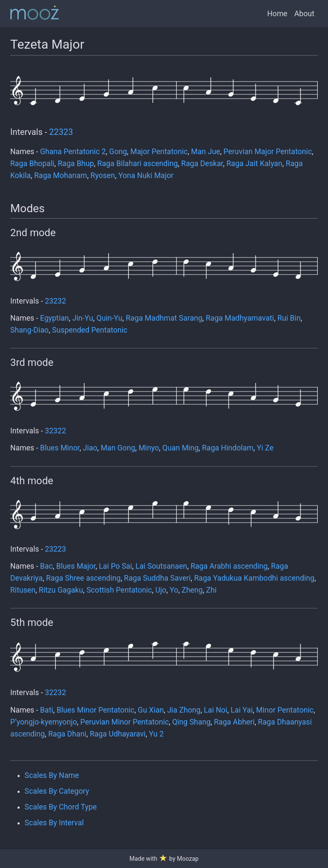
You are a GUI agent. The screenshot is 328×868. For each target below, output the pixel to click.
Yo (174, 590)
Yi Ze (265, 448)
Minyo (149, 448)
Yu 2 (156, 734)
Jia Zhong (184, 710)
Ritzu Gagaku (61, 590)
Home (277, 14)
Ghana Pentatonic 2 (73, 152)
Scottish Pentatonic (119, 590)
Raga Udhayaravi (118, 734)
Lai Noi (215, 710)
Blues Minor (60, 448)
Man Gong (118, 448)
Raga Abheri (234, 722)
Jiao (90, 448)
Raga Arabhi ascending (229, 566)
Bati (47, 710)
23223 (56, 549)
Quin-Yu (110, 318)
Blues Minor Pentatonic (95, 710)
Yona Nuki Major (146, 175)
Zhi (212, 590)
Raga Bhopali (32, 164)
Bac (47, 566)
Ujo (161, 590)
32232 (56, 693)
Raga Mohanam (61, 175)
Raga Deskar (202, 164)
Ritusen (23, 590)
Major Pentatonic (159, 152)
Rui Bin (289, 318)
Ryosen (103, 175)
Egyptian (55, 318)
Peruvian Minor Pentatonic (124, 722)
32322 (56, 431)
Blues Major (76, 566)
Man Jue (205, 152)
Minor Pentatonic (285, 710)
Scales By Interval (54, 823)
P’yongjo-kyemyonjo (44, 722)
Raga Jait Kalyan (254, 164)
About (304, 14)
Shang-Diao (29, 330)
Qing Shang (191, 722)
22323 (61, 132)
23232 (56, 301)
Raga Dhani (67, 734)
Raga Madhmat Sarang (164, 318)
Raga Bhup (76, 164)
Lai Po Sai (116, 566)
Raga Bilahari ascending (138, 164)
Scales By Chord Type (61, 807)
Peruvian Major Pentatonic (268, 152)
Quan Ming (180, 448)
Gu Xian (151, 710)
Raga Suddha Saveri (157, 578)
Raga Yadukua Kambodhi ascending (254, 578)
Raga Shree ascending (83, 578)
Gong (118, 152)
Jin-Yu (83, 318)
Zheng (192, 590)
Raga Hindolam (228, 448)
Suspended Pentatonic (90, 330)
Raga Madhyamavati (240, 318)
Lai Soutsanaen (161, 566)
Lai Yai (242, 710)
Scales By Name (52, 775)
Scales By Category (57, 791)
